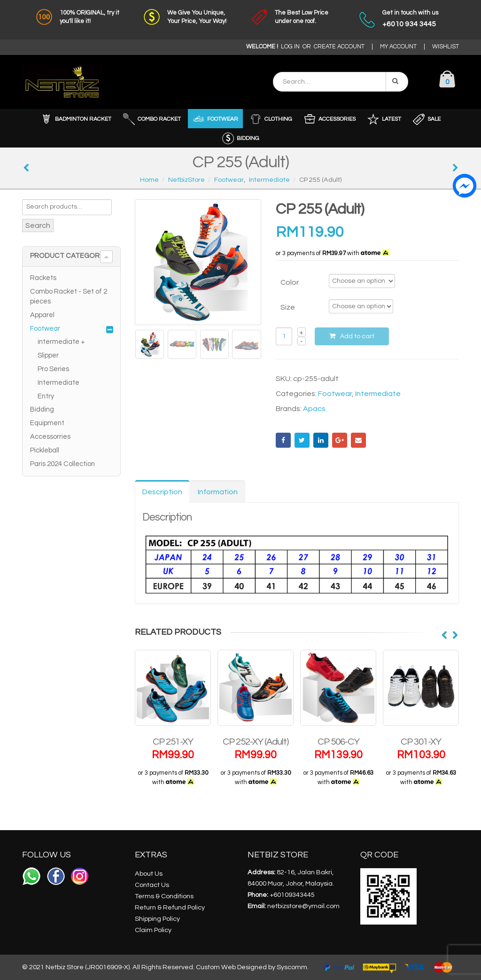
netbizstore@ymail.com (303, 906)
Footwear (335, 394)
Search (38, 226)
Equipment (47, 423)
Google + (340, 440)
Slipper (48, 355)
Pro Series (53, 369)
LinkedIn (321, 440)
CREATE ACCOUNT (339, 47)
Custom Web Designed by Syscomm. (252, 967)
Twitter (302, 440)
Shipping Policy (157, 919)
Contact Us (152, 885)
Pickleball (45, 450)
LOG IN (290, 47)
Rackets (43, 278)
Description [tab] (162, 492)
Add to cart (357, 336)
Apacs (314, 409)
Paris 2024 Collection (62, 464)
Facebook (283, 440)
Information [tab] (218, 492)
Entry (46, 396)
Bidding (42, 409)
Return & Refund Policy (170, 907)
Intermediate (378, 394)
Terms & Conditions (164, 896)
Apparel (42, 315)
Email (358, 440)
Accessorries (50, 437)
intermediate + (61, 342)
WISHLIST (446, 47)
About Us (149, 874)
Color (290, 282)
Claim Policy (153, 930)
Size (288, 307)
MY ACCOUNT (398, 47)
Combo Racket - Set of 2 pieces (69, 296)
